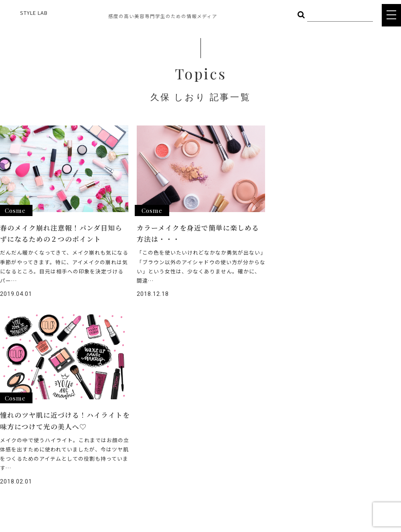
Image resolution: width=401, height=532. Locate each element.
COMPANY (181, 466)
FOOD (71, 420)
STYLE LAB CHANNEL (195, 437)
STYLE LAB (34, 13)
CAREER (178, 452)
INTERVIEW (182, 423)
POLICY (178, 480)
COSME (119, 408)
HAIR (70, 408)
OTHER (73, 432)
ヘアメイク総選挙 (190, 408)
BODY (117, 420)
